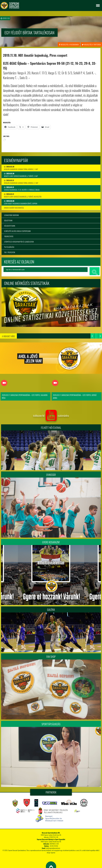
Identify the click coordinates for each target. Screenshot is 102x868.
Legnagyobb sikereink (11, 215)
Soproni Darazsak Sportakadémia (17, 851)
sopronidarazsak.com (36, 851)
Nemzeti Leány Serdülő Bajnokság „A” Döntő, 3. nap (21, 175)
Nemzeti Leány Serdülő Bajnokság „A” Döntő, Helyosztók (23, 195)
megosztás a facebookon (69, 44)
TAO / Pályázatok (10, 252)
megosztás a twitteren (91, 44)
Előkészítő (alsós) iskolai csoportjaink (17, 231)
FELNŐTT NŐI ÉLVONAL (51, 428)
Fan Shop (51, 657)
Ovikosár (51, 475)
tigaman (53, 853)
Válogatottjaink (10, 226)
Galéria (51, 610)
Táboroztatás (9, 236)
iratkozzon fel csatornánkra (51, 416)
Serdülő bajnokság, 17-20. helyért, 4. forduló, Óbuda (22, 188)
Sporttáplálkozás (51, 724)
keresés (94, 271)
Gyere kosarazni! (51, 542)
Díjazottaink (8, 220)
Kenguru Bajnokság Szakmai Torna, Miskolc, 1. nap (21, 168)
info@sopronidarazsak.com (53, 848)
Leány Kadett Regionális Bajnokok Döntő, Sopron (21, 202)
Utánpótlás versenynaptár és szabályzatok (19, 242)
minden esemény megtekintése (14, 208)
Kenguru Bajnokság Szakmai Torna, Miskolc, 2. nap (21, 182)
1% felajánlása (9, 247)
